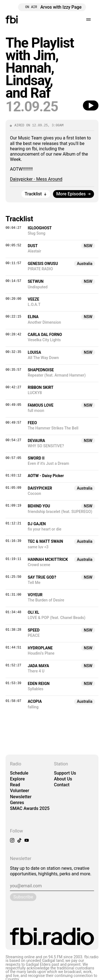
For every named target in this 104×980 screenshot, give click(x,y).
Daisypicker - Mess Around (36, 179)
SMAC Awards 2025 (30, 808)
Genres (17, 803)
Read (15, 785)
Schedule (19, 773)
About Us (63, 779)
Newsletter (21, 797)
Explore (17, 779)
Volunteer (20, 791)
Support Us (65, 773)
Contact (62, 785)
